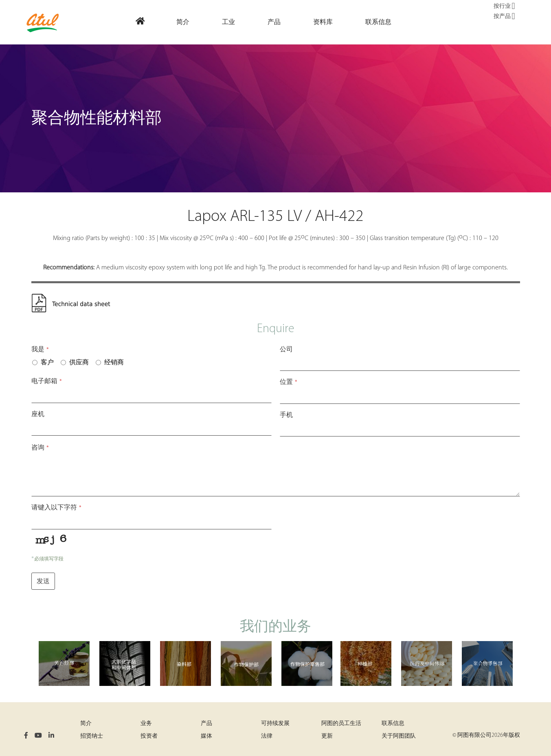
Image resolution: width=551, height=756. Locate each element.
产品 (206, 724)
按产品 (504, 17)
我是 (40, 350)
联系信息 (393, 724)
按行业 (504, 7)
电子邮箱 (47, 381)
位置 (289, 382)
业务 (146, 724)
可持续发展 (275, 724)
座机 (38, 414)
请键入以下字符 (56, 508)
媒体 (206, 736)
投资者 (149, 736)
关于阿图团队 (399, 736)
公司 (286, 350)
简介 (86, 724)
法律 (267, 736)
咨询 (40, 448)
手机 (286, 415)
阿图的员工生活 (341, 724)
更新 (327, 736)
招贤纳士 (92, 736)
